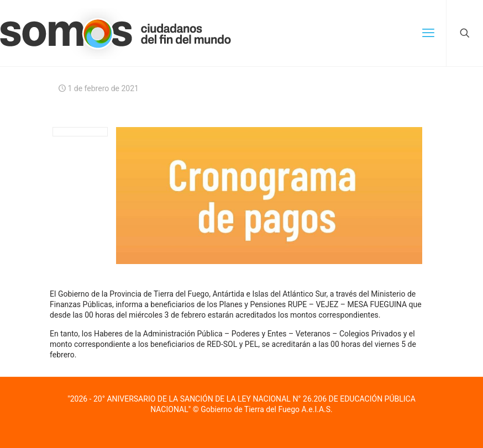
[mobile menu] (428, 33)
